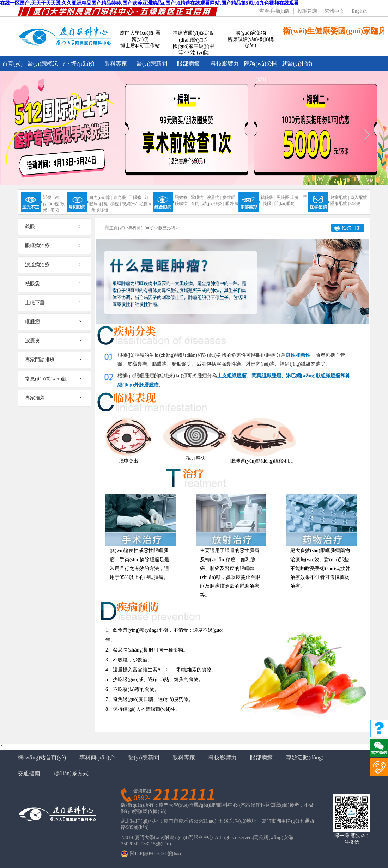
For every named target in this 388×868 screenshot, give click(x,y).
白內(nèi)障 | (101, 197)
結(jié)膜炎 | (213, 203)
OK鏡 (355, 203)
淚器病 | (214, 197)
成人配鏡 (359, 197)
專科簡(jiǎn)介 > (143, 228)
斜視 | (104, 204)
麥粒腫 (229, 197)
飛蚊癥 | (182, 197)
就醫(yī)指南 (297, 64)
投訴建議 (307, 11)
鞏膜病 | (198, 197)
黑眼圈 (283, 197)
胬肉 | (196, 203)
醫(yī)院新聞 (152, 64)
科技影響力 (225, 64)
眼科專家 (116, 64)
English (359, 11)
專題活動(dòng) (305, 757)
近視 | (48, 197)
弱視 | (116, 204)
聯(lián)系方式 (71, 773)
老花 (55, 210)
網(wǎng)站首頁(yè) (42, 757)
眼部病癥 (188, 64)
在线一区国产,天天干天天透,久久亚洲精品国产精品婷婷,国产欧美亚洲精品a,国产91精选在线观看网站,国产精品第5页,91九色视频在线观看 (149, 3)
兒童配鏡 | (339, 197)
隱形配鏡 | (339, 203)
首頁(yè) (12, 64)
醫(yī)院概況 (43, 64)
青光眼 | (120, 197)
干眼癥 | (136, 197)
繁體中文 (334, 11)
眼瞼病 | (182, 203)
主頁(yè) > (119, 228)
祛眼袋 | (268, 197)
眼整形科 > (169, 228)
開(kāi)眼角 (285, 203)
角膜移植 (100, 210)
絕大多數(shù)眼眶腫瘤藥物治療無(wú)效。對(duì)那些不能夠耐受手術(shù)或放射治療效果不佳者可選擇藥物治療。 (320, 568)
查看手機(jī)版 (275, 11)
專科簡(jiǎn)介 (97, 757)
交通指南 (29, 773)
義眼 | (268, 203)
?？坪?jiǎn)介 (79, 64)
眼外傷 (232, 203)
